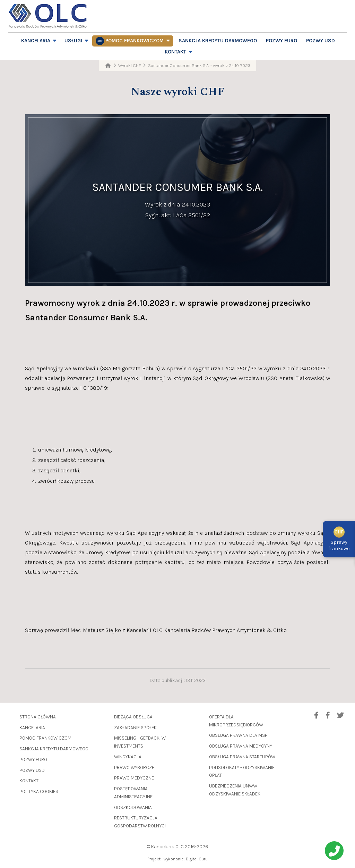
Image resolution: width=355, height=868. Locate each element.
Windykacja (128, 757)
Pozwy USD (321, 41)
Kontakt (175, 52)
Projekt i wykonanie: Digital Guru (177, 859)
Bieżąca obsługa (133, 717)
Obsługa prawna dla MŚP (238, 735)
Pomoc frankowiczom (135, 41)
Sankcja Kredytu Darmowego (218, 41)
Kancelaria (36, 41)
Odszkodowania (133, 807)
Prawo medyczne (134, 778)
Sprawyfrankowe (339, 540)
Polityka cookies (39, 791)
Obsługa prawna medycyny (241, 746)
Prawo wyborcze (134, 768)
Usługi (73, 41)
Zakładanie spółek (135, 728)
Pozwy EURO (282, 41)
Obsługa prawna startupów (242, 757)
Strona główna (38, 717)
